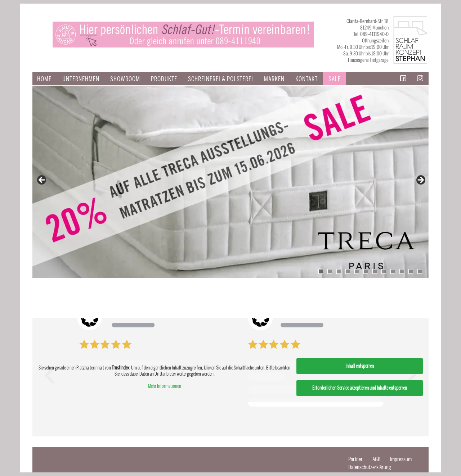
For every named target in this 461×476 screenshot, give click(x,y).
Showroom (125, 79)
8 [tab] (384, 271)
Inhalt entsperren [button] (360, 366)
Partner (355, 459)
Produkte (164, 79)
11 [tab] (411, 271)
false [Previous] (42, 180)
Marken (274, 79)
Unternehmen (81, 79)
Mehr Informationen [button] (165, 386)
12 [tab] (420, 271)
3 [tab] (339, 271)
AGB (376, 459)
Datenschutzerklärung (370, 467)
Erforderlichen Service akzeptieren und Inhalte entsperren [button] (360, 388)
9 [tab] (393, 271)
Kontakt (306, 79)
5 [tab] (357, 271)
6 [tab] (366, 271)
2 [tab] (330, 271)
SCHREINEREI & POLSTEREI (221, 79)
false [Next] (420, 180)
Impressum (401, 459)
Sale (335, 79)
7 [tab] (375, 271)
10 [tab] (402, 271)
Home (44, 79)
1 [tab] (321, 271)
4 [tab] (348, 271)
